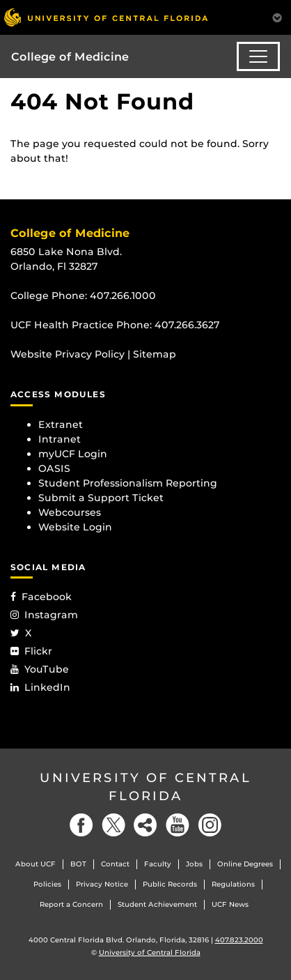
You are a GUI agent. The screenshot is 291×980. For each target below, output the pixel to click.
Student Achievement (157, 904)
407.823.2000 (239, 940)
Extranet (61, 424)
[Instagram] (210, 825)
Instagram (44, 615)
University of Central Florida (145, 787)
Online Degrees (245, 864)
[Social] (145, 825)
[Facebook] (81, 825)
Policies (47, 884)
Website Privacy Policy (68, 354)
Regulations (233, 884)
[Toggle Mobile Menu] (277, 16)
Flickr (31, 651)
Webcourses (70, 512)
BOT (78, 864)
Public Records (170, 884)
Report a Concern (71, 904)
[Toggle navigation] (258, 56)
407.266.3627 (187, 325)
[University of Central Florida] (106, 17)
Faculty (158, 864)
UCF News (230, 904)
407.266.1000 (123, 296)
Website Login (75, 527)
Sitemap (155, 354)
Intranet (60, 439)
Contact (115, 864)
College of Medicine (70, 57)
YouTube (40, 669)
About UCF (36, 864)
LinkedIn (40, 687)
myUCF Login (73, 454)
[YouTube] (178, 825)
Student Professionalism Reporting (128, 483)
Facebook (41, 597)
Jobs (194, 864)
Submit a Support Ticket (101, 498)
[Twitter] (113, 825)
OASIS (54, 468)
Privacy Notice (102, 884)
